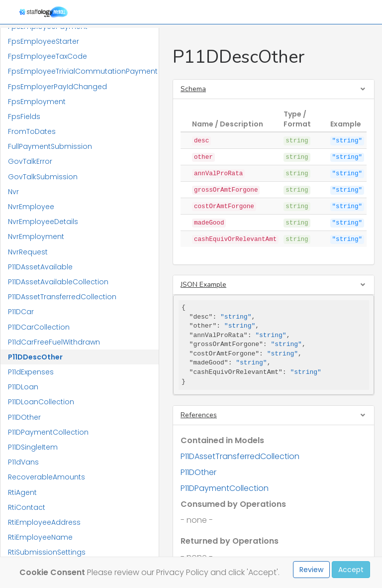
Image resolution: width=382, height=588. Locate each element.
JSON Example (203, 285)
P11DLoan (23, 387)
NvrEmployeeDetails (43, 222)
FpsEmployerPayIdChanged (57, 87)
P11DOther (24, 417)
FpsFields (24, 117)
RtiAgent (22, 492)
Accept (351, 570)
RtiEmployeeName (40, 537)
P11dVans (23, 462)
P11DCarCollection (39, 327)
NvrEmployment (36, 236)
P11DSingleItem (33, 447)
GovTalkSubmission (43, 177)
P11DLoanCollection (41, 402)
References (199, 415)
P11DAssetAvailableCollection (58, 282)
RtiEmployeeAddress (44, 522)
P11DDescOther (35, 357)
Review (311, 570)
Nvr (13, 192)
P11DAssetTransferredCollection (62, 297)
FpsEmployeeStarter (44, 41)
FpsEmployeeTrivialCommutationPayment (83, 71)
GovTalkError (30, 161)
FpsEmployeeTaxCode (48, 56)
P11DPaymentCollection (48, 432)
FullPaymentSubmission (50, 146)
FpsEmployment (37, 102)
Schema (193, 89)
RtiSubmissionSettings (47, 552)
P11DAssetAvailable (40, 267)
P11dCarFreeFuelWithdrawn (54, 342)
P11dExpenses (31, 372)
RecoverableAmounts (47, 477)
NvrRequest (28, 252)
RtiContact (27, 507)
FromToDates (32, 131)
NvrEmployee (31, 207)
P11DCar (21, 312)
